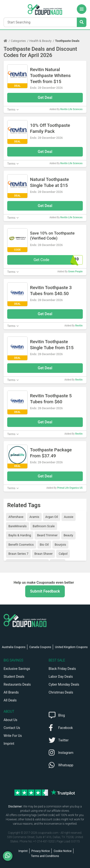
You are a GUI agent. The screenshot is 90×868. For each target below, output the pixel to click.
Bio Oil (44, 545)
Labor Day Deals (61, 677)
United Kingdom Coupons (71, 647)
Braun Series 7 (18, 554)
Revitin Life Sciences (71, 109)
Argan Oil (52, 517)
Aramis (34, 517)
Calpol (63, 554)
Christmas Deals (61, 692)
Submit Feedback (45, 591)
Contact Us (12, 728)
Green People (75, 272)
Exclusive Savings (17, 669)
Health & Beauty (41, 41)
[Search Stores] (82, 22)
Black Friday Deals (62, 669)
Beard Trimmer (47, 535)
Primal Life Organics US (70, 488)
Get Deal (45, 98)
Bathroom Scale (44, 526)
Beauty (68, 535)
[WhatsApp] (9, 856)
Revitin (79, 326)
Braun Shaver (43, 554)
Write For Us (13, 736)
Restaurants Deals (17, 684)
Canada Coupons (40, 647)
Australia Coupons (14, 647)
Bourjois (60, 545)
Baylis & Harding (20, 535)
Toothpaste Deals (67, 41)
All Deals (10, 700)
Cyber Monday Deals (64, 684)
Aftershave (16, 517)
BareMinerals (18, 526)
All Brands (11, 692)
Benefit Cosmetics (21, 545)
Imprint (9, 744)
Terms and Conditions (45, 856)
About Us (10, 720)
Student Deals (14, 677)
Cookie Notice (63, 851)
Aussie (69, 517)
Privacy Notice (41, 851)
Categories (18, 41)
